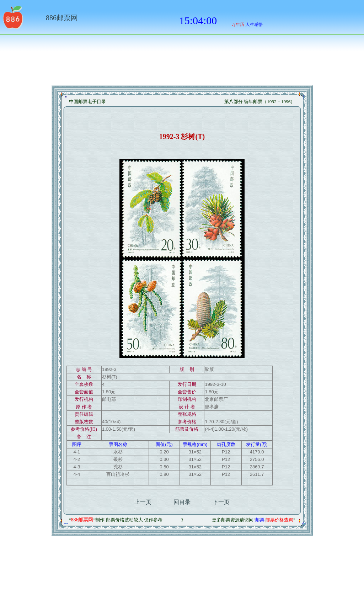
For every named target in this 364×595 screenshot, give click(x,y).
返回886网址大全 (12, 20)
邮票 (260, 520)
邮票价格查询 (279, 520)
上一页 (143, 502)
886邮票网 (62, 18)
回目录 (182, 502)
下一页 (221, 502)
